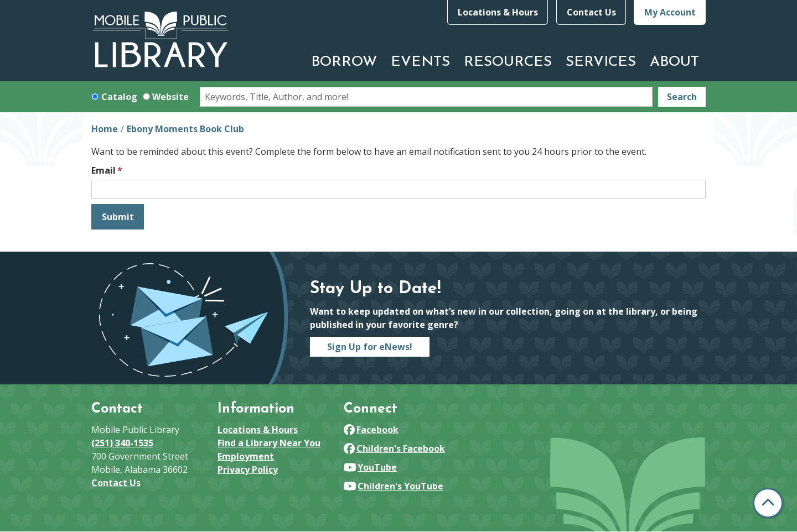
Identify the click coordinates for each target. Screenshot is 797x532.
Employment (246, 456)
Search (682, 97)
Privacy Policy (248, 470)
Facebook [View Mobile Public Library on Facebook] (371, 430)
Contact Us (591, 12)
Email (103, 170)
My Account (670, 12)
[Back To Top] (768, 503)
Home (105, 129)
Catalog (119, 97)
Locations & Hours (498, 12)
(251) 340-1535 (122, 443)
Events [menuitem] (420, 62)
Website (170, 97)
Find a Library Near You (269, 443)
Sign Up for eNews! (370, 347)
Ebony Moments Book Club (185, 129)
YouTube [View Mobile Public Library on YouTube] (370, 467)
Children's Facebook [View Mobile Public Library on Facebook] (394, 448)
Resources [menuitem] (508, 62)
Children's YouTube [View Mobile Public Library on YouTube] (394, 486)
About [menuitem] (674, 62)
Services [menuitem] (601, 62)
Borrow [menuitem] (344, 62)
